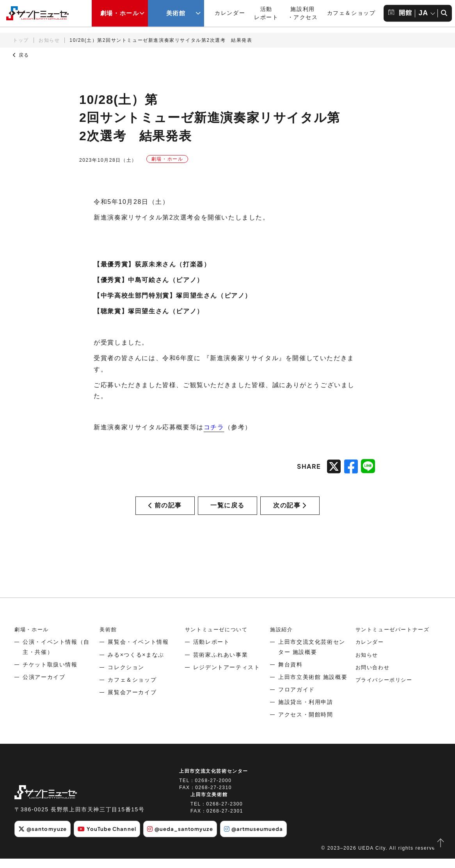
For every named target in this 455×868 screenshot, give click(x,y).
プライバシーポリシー (386, 689)
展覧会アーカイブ (132, 702)
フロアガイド (297, 699)
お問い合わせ (374, 677)
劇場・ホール (33, 639)
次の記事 (290, 510)
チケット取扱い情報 (50, 674)
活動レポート (212, 652)
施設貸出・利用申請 (306, 712)
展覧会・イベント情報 (138, 652)
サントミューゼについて (219, 639)
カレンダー (230, 13)
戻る (21, 55)
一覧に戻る (227, 510)
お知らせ (49, 40)
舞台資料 (290, 674)
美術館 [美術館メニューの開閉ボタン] (176, 13)
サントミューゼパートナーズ (395, 639)
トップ (21, 40)
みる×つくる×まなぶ (136, 664)
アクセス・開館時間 (306, 724)
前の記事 (165, 510)
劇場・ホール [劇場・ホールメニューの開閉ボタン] (120, 13)
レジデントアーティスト (227, 677)
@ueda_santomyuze (190, 838)
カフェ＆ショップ (351, 13)
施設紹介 (282, 639)
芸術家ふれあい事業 (220, 664)
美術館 (109, 639)
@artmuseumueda (268, 838)
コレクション (126, 677)
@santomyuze (44, 838)
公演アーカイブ (44, 687)
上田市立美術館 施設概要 (313, 687)
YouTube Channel (113, 838)
